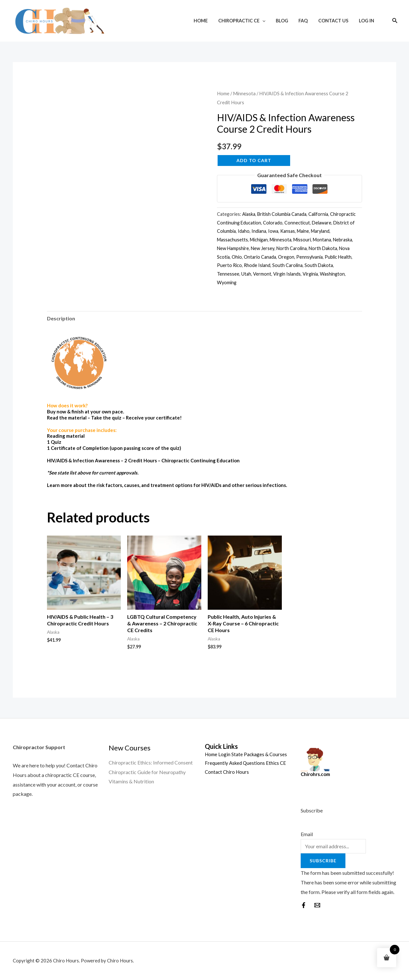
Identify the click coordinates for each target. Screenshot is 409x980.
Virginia (310, 274)
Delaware (322, 223)
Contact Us (335, 21)
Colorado (273, 223)
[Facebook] (304, 905)
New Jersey (263, 248)
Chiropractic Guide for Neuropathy (147, 772)
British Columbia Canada (282, 214)
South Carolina (287, 265)
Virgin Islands (287, 274)
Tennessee (228, 274)
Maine (303, 231)
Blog (286, 21)
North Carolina (292, 248)
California (318, 214)
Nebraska (343, 240)
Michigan (259, 240)
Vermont (262, 274)
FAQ (306, 21)
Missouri (302, 240)
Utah (246, 274)
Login (224, 754)
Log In (367, 21)
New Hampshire (233, 248)
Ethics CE (276, 763)
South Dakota (319, 265)
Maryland (320, 231)
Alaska (249, 214)
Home (207, 21)
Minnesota (244, 93)
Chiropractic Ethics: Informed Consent (151, 762)
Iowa (273, 231)
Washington (332, 274)
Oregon (286, 257)
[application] (268, 21)
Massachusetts (232, 240)
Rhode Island (257, 265)
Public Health (338, 257)
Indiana (259, 231)
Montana (322, 240)
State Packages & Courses (259, 754)
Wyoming (227, 282)
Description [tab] (61, 318)
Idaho (244, 231)
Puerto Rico (229, 265)
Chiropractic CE (247, 21)
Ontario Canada (260, 257)
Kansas (288, 231)
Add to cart (254, 160)
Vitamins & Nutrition (131, 781)
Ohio (237, 257)
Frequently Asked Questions (235, 763)
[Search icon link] (395, 21)
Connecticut (297, 223)
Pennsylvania (309, 257)
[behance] (317, 905)
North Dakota (323, 248)
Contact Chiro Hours (227, 772)
